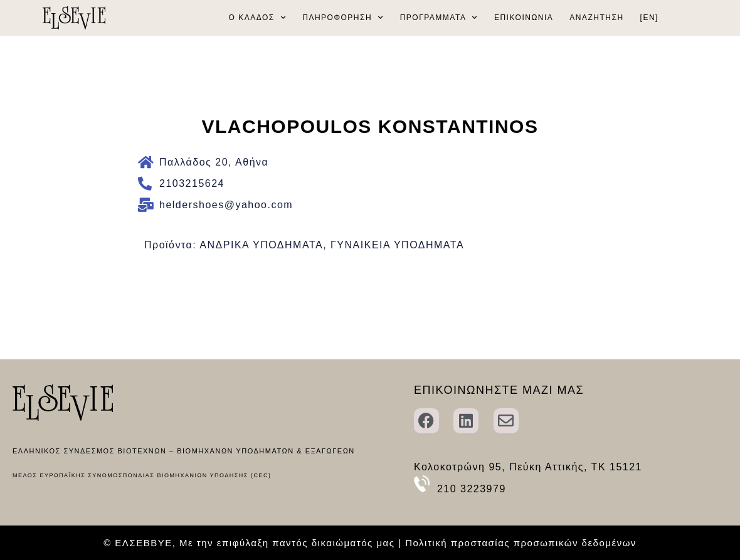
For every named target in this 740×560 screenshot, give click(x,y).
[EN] (649, 18)
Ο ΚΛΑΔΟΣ (258, 18)
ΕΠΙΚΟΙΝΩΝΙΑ (524, 18)
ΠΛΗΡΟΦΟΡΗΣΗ (343, 18)
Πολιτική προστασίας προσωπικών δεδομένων (521, 543)
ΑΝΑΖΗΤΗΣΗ (596, 18)
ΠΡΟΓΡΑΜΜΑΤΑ (439, 18)
